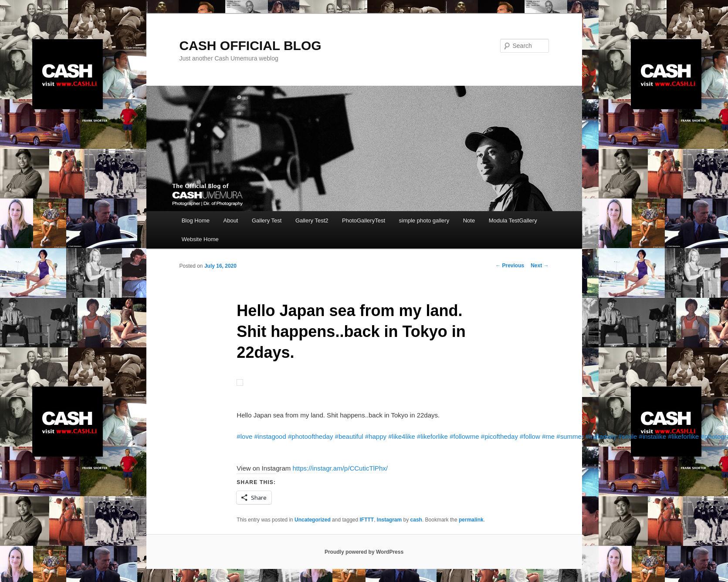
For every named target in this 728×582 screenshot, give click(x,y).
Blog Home (196, 220)
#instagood (270, 436)
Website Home (200, 239)
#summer (570, 436)
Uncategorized (313, 520)
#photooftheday (310, 436)
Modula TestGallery (513, 220)
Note (469, 220)
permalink (471, 520)
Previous (510, 266)
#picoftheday (499, 436)
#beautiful (349, 436)
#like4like (402, 436)
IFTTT (367, 520)
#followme (464, 436)
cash (416, 520)
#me (548, 436)
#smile (628, 436)
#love (244, 436)
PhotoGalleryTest (364, 220)
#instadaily (601, 436)
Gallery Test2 (312, 220)
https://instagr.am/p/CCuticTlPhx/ (340, 468)
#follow (530, 436)
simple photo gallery (424, 220)
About (231, 220)
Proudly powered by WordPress (364, 552)
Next (540, 266)
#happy (376, 436)
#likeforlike (432, 436)
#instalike (653, 436)
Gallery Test (267, 220)
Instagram (389, 520)
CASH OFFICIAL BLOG (251, 45)
